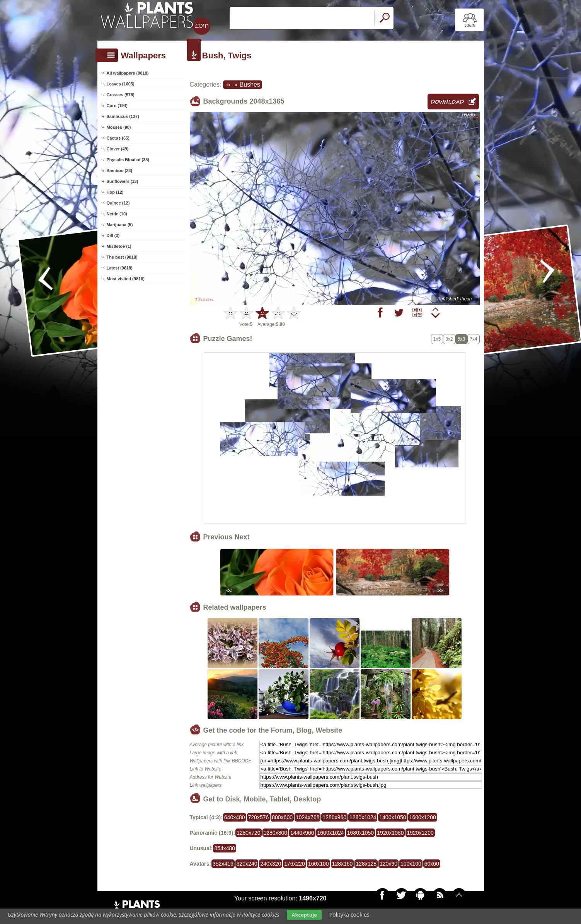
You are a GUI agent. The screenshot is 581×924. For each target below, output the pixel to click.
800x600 (282, 817)
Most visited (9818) (126, 279)
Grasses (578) (121, 95)
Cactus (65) (118, 138)
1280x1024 (363, 817)
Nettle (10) (117, 214)
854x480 (225, 848)
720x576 (259, 817)
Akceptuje (304, 915)
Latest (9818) (120, 268)
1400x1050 (393, 817)
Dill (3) (113, 235)
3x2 (449, 339)
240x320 (271, 864)
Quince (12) (118, 203)
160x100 (319, 864)
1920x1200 (420, 833)
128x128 (366, 864)
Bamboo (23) (120, 170)
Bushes (250, 84)
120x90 (388, 864)
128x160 (342, 864)
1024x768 (308, 817)
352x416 (223, 864)
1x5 (437, 339)
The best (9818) (122, 257)
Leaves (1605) (121, 84)
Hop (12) (115, 192)
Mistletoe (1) (119, 246)
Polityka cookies (349, 915)
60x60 (432, 864)
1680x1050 (360, 833)
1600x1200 (423, 817)
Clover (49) (118, 149)
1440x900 (302, 833)
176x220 (295, 864)
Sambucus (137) (123, 116)
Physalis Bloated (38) (128, 160)
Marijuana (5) (120, 225)
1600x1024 (331, 833)
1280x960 (334, 817)
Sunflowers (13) (123, 181)
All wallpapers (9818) (128, 73)
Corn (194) (117, 106)
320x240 (247, 864)
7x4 (473, 339)
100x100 (411, 864)
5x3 (461, 339)
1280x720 (249, 833)
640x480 (235, 817)
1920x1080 (390, 833)
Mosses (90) (119, 127)
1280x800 (276, 833)
